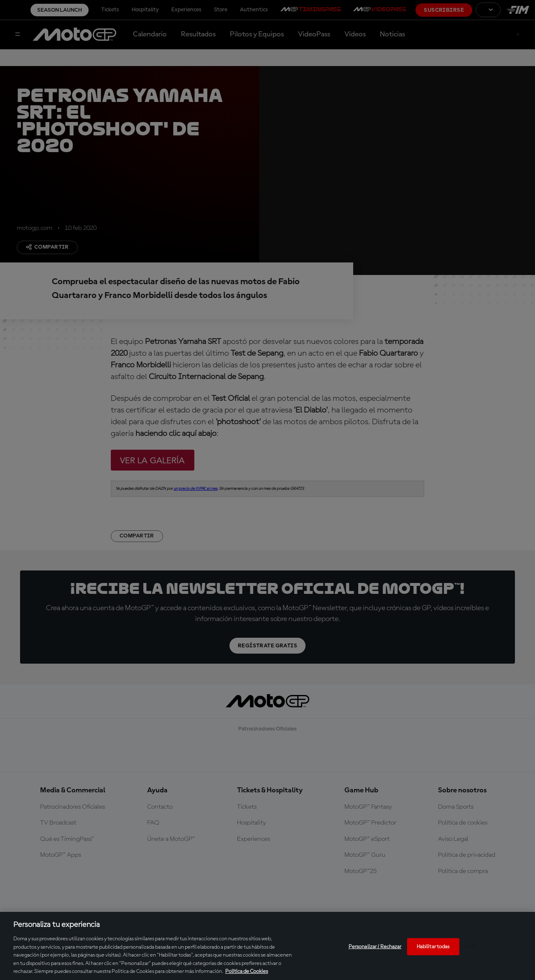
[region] (267, 946)
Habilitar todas (433, 946)
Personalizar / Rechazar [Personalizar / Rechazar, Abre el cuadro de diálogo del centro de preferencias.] (375, 946)
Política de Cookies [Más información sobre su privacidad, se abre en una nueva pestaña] (247, 971)
